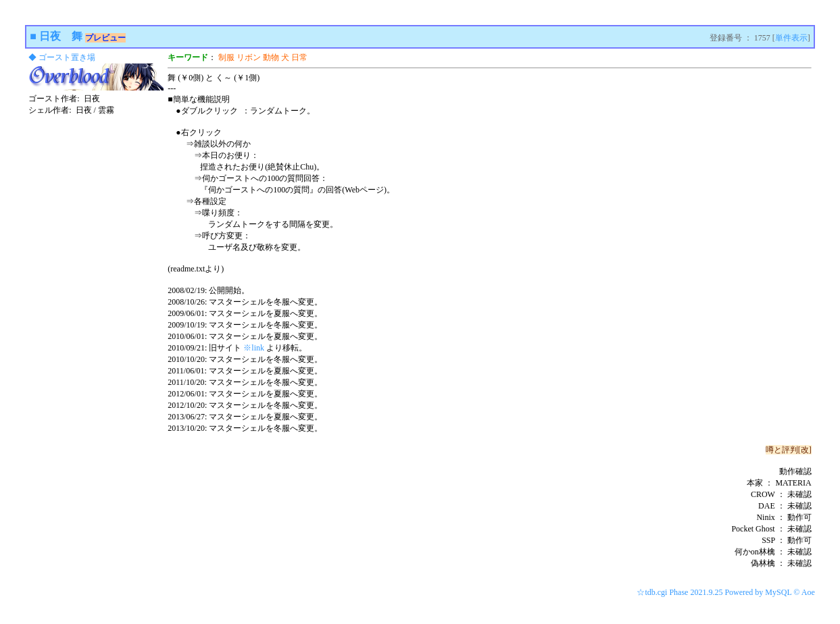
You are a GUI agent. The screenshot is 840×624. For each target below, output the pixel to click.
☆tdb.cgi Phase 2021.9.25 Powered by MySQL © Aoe (725, 592)
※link (254, 348)
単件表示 (791, 38)
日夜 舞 (61, 36)
